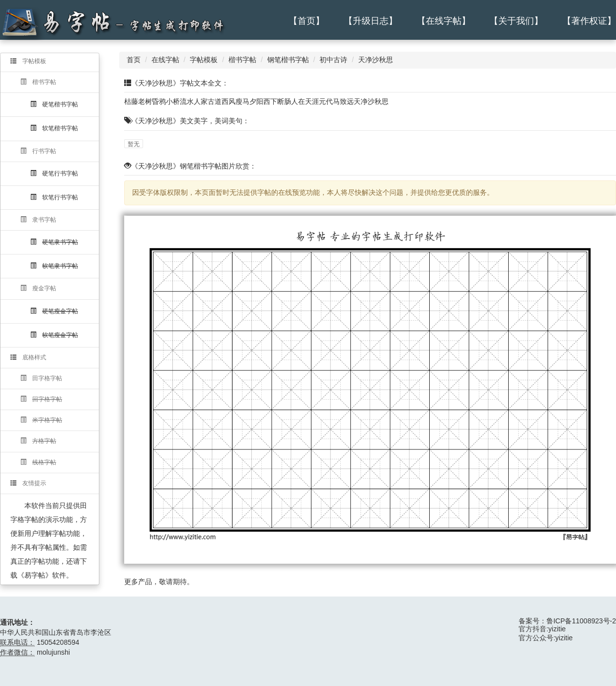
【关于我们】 (516, 21)
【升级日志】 (371, 21)
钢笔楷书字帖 (288, 60)
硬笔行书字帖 (54, 173)
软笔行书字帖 (54, 197)
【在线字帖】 (444, 21)
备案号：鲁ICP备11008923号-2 (567, 621)
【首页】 (307, 21)
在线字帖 (165, 60)
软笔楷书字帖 (54, 128)
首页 (134, 60)
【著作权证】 (589, 21)
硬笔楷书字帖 (54, 104)
